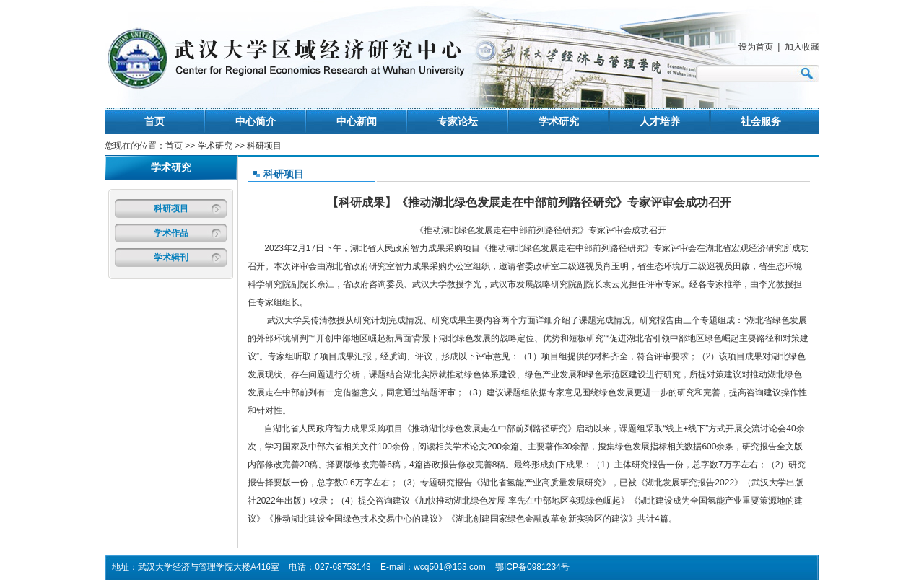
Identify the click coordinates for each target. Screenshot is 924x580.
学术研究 (559, 121)
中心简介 (256, 121)
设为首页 (756, 47)
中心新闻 (357, 121)
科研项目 (171, 208)
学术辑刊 (171, 258)
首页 (154, 121)
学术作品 (171, 233)
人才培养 (660, 121)
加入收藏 (802, 47)
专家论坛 (458, 121)
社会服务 (761, 121)
